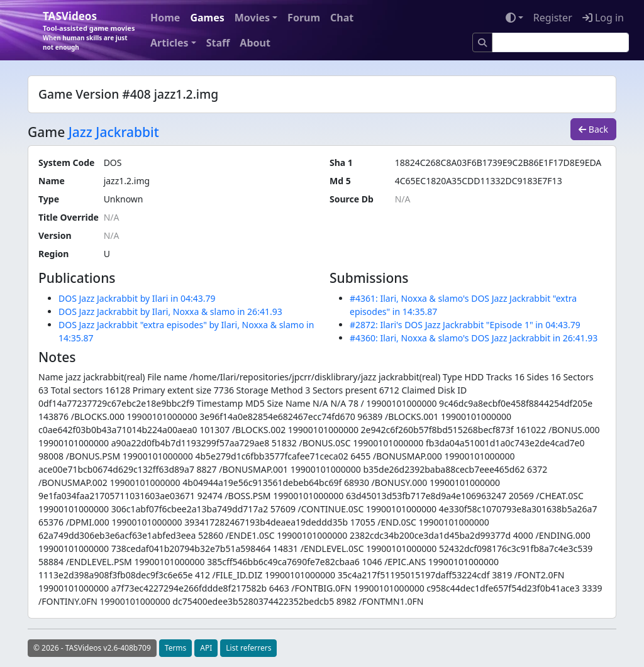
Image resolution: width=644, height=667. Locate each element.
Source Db (352, 199)
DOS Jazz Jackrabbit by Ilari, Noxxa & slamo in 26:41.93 (170, 311)
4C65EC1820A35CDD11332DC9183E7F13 (479, 181)
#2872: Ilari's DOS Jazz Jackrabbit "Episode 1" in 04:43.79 (465, 325)
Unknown (124, 199)
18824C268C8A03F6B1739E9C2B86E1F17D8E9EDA (498, 163)
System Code (66, 163)
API (206, 648)
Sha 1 (341, 163)
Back (593, 129)
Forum (304, 18)
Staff (218, 43)
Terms (176, 648)
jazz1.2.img (127, 181)
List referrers (248, 648)
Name (52, 181)
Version (55, 235)
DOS (113, 163)
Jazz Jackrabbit (114, 132)
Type (49, 199)
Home (165, 18)
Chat (342, 18)
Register (553, 18)
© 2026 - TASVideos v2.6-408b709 (92, 648)
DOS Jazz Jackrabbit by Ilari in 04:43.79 (137, 298)
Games (207, 18)
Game (46, 132)
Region (53, 254)
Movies (252, 18)
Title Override (69, 217)
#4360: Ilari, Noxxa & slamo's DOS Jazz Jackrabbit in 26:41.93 (474, 338)
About (255, 43)
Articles (169, 43)
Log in (603, 18)
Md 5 (340, 181)
